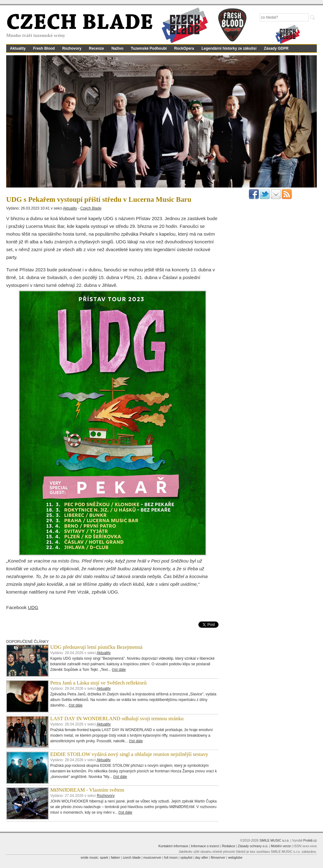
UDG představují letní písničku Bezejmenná (96, 647)
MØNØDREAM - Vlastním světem (87, 790)
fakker (115, 857)
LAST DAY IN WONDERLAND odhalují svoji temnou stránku (117, 719)
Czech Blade (91, 208)
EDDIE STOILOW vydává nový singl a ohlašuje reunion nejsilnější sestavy (129, 754)
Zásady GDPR (276, 48)
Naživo (117, 48)
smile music (89, 857)
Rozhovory (72, 48)
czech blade (132, 857)
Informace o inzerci (205, 846)
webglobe (235, 857)
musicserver (152, 857)
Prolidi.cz (310, 840)
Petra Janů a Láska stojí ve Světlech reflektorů (98, 683)
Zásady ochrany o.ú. (253, 846)
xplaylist (186, 857)
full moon (171, 857)
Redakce (229, 846)
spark (104, 857)
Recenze (97, 48)
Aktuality (18, 48)
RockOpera (184, 48)
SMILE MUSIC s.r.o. (274, 840)
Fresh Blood (44, 48)
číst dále (119, 670)
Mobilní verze (281, 846)
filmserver (218, 857)
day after (201, 857)
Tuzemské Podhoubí (149, 48)
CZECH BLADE (80, 24)
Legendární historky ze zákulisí (229, 48)
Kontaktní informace (173, 846)
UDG (33, 607)
